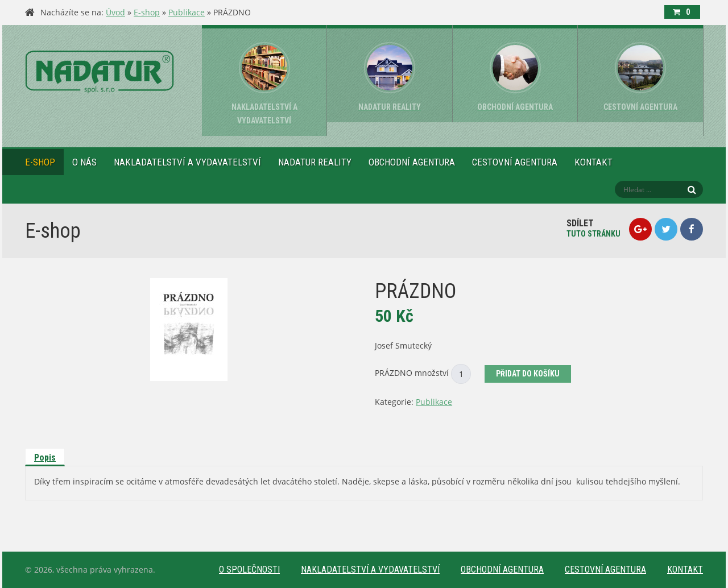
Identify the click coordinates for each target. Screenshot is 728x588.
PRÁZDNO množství (412, 373)
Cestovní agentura (515, 162)
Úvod (115, 12)
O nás (84, 162)
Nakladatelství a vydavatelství (187, 162)
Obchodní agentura (412, 162)
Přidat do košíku (528, 374)
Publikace (187, 12)
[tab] (46, 457)
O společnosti (249, 570)
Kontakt (593, 162)
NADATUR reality (315, 162)
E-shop (147, 12)
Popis (45, 457)
